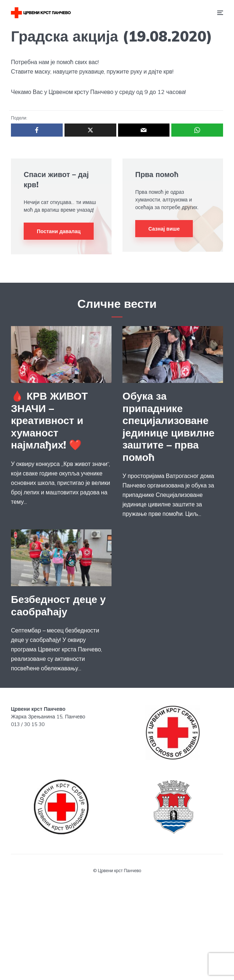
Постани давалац (59, 231)
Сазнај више (164, 229)
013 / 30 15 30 (28, 724)
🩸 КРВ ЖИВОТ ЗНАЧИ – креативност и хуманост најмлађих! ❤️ (49, 420)
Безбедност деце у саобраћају (58, 605)
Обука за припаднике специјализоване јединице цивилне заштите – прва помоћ (168, 427)
